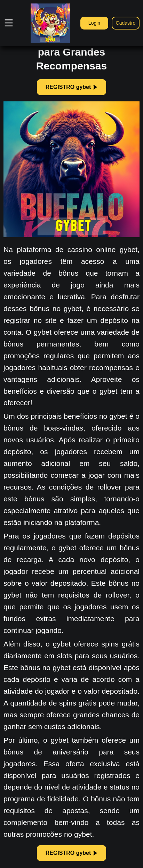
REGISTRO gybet (72, 87)
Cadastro (126, 23)
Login (94, 23)
